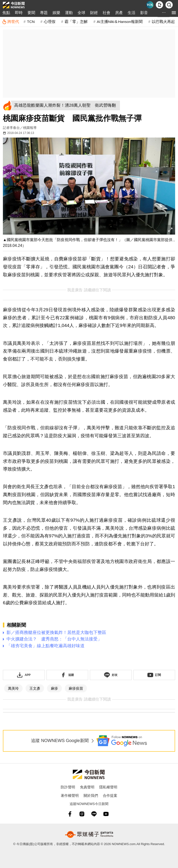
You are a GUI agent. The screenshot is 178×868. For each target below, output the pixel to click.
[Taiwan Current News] (150, 5)
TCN (31, 22)
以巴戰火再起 (163, 22)
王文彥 (35, 688)
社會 (106, 13)
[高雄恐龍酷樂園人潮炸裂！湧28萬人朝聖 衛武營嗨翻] (66, 105)
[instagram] (82, 814)
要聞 (31, 13)
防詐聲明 (68, 787)
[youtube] (106, 814)
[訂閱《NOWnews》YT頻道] (154, 675)
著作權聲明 (70, 795)
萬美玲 (13, 688)
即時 (19, 13)
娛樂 (56, 13)
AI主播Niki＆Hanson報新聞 (120, 22)
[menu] (174, 13)
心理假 (50, 22)
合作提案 (110, 795)
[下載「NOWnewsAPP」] (24, 675)
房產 (119, 13)
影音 (144, 13)
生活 (132, 13)
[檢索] (169, 5)
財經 (94, 13)
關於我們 (91, 795)
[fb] (70, 814)
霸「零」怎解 (76, 22)
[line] (94, 814)
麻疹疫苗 (76, 688)
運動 (69, 13)
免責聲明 (87, 787)
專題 (44, 13)
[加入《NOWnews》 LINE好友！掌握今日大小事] (111, 675)
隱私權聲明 (108, 787)
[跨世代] (10, 22)
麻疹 (54, 688)
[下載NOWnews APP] (159, 5)
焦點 (6, 13)
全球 (81, 13)
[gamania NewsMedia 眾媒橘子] (89, 834)
